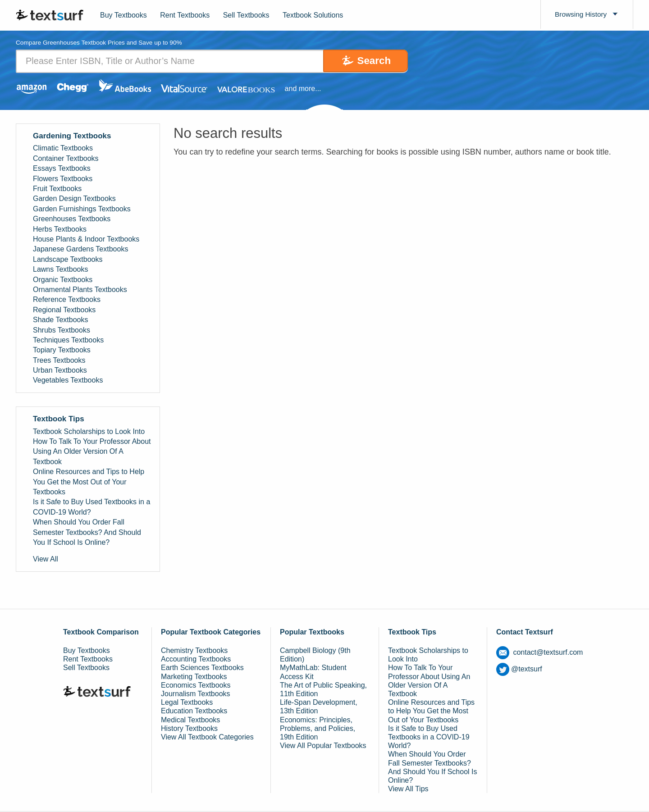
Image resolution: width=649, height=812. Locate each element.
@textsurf (519, 669)
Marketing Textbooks (194, 677)
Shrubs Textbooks (62, 330)
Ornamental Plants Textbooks (80, 290)
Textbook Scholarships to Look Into (89, 431)
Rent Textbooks (185, 15)
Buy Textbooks (123, 15)
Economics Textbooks (196, 685)
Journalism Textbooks (196, 694)
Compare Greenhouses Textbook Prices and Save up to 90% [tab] (101, 43)
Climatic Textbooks (63, 148)
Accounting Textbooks (196, 659)
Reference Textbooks (67, 300)
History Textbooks (189, 728)
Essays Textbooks (62, 169)
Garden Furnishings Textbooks (82, 209)
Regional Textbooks (64, 310)
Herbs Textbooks (60, 229)
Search (370, 61)
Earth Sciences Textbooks (202, 668)
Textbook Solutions (313, 15)
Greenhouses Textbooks (72, 219)
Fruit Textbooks (57, 189)
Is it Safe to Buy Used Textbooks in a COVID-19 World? (91, 507)
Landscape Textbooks (68, 259)
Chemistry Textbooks (194, 650)
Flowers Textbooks (63, 179)
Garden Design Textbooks (74, 199)
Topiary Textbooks (62, 350)
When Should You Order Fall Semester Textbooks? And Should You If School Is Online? (87, 532)
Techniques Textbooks (68, 340)
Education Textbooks (194, 711)
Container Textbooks (66, 158)
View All (46, 559)
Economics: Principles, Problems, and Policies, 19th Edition (318, 728)
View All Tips (408, 789)
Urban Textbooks (60, 370)
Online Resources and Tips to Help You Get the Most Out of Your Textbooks (89, 482)
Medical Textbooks (190, 720)
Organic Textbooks (63, 280)
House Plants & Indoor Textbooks (86, 239)
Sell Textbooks (246, 15)
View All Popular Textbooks (323, 746)
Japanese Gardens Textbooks (80, 249)
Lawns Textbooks (60, 269)
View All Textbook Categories (207, 737)
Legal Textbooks (187, 703)
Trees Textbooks (59, 360)
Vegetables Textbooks (68, 381)
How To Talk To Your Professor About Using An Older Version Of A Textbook (92, 452)
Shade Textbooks (60, 320)
